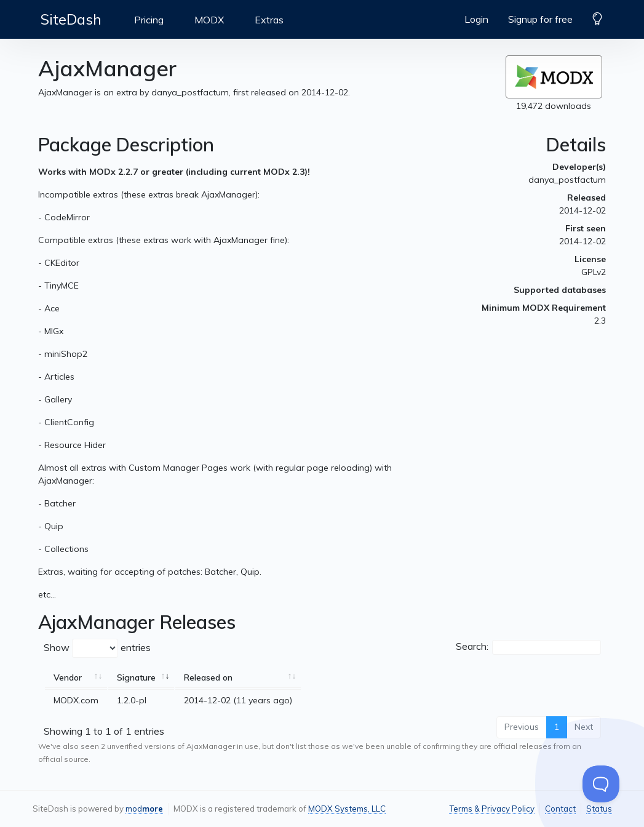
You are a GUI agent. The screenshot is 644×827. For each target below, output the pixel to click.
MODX (209, 20)
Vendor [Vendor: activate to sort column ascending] (68, 677)
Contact (560, 809)
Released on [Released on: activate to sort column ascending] (208, 677)
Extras (269, 20)
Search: (528, 647)
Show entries (97, 648)
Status (599, 809)
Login (476, 19)
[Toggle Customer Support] (601, 784)
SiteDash (71, 19)
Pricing (149, 20)
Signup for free (540, 19)
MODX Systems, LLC (347, 809)
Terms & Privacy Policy (492, 809)
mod (144, 809)
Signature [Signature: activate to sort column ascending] (136, 677)
